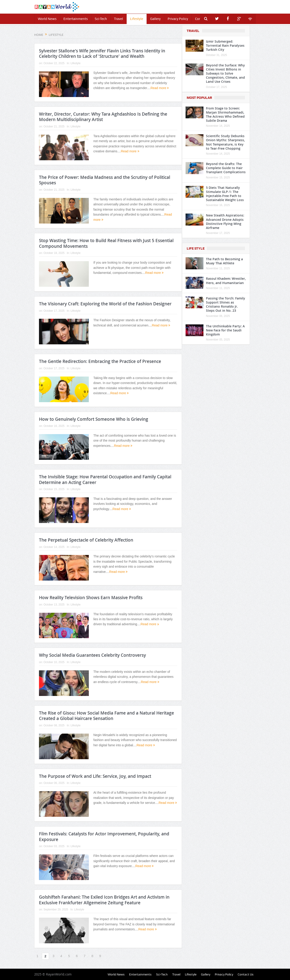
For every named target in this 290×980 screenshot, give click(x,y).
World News (47, 19)
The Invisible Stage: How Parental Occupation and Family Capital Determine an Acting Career (105, 480)
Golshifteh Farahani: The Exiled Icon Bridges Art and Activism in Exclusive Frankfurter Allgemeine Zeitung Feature (104, 900)
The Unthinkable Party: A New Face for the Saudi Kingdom (225, 330)
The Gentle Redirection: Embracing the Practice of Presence (100, 361)
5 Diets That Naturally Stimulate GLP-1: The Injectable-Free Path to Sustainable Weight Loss (225, 194)
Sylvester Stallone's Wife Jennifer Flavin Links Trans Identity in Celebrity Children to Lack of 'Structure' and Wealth (102, 54)
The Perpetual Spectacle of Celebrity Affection (86, 540)
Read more (160, 88)
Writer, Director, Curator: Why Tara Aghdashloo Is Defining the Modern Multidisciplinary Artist (103, 117)
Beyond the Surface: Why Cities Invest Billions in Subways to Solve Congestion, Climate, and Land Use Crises (225, 73)
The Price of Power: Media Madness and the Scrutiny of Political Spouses (105, 180)
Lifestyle (137, 19)
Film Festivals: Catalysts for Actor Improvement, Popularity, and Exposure (104, 837)
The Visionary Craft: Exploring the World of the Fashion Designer (105, 304)
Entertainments (76, 19)
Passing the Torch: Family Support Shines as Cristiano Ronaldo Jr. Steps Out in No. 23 (226, 304)
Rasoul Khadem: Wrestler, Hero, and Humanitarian (226, 281)
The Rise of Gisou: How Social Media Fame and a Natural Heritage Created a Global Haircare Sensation (106, 716)
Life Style (196, 248)
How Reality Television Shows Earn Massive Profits (91, 598)
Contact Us (246, 974)
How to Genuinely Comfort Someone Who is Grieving (94, 419)
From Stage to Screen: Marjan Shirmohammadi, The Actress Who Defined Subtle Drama (225, 114)
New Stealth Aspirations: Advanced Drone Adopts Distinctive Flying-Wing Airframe (225, 221)
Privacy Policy (178, 19)
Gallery (155, 19)
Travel (118, 19)
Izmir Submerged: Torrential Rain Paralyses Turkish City (225, 45)
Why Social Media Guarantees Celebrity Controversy (92, 655)
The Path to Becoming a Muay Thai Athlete (224, 261)
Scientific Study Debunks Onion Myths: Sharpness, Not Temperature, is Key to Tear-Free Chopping (225, 142)
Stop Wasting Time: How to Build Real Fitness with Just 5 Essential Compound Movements (106, 243)
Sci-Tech (101, 19)
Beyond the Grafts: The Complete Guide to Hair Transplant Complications (226, 168)
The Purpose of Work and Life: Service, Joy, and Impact (95, 776)
